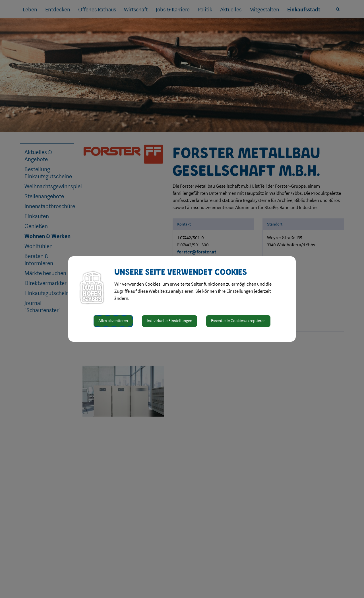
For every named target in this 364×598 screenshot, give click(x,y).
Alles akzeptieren (113, 321)
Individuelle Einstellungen (169, 321)
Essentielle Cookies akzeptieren (238, 321)
